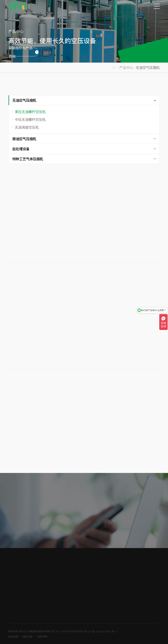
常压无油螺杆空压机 (30, 112)
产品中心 (126, 68)
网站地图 (13, 637)
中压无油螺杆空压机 (30, 119)
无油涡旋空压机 (27, 127)
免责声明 (42, 637)
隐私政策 (28, 637)
